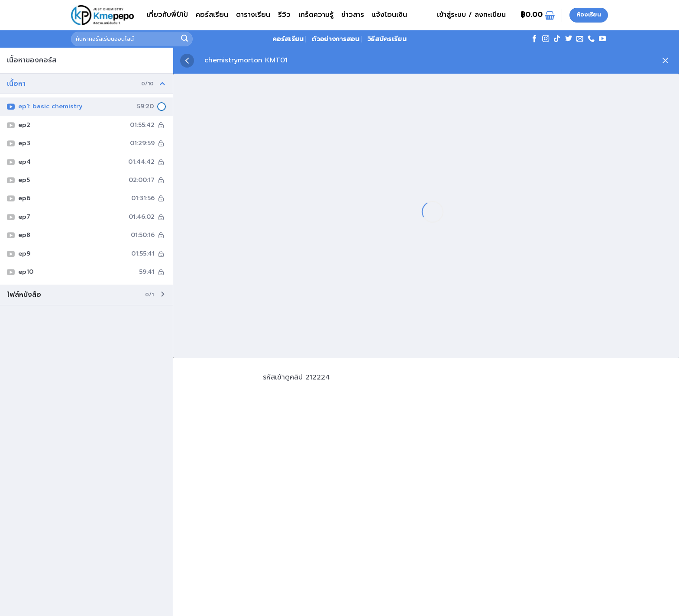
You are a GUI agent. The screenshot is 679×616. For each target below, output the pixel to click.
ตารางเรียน (253, 15)
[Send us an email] (580, 39)
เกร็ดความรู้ (316, 15)
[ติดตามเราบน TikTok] (557, 39)
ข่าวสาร (353, 15)
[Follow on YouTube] (602, 39)
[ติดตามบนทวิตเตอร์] (569, 39)
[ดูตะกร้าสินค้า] (538, 15)
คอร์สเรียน (212, 15)
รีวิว (284, 15)
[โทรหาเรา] (591, 39)
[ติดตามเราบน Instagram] (546, 39)
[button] (471, 15)
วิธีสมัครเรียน (387, 39)
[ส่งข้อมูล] (185, 39)
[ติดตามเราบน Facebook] (534, 39)
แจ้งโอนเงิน (390, 15)
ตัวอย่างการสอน (335, 39)
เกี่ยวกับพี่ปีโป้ (167, 15)
